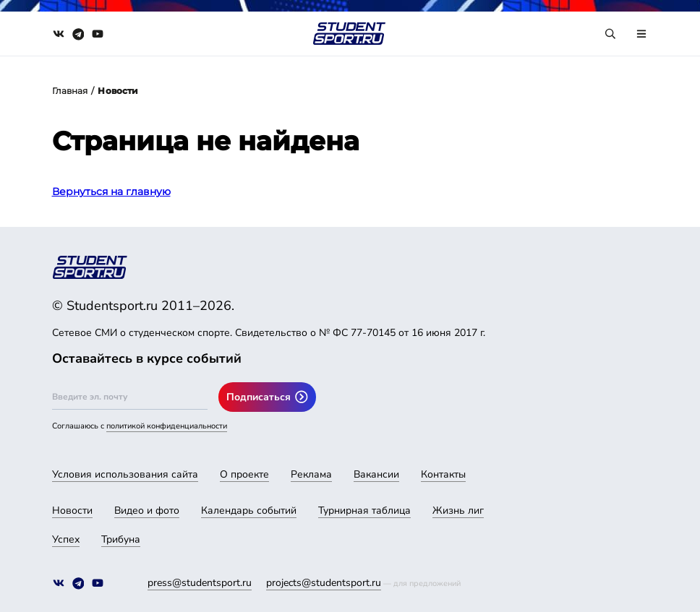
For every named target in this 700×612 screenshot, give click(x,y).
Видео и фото (147, 510)
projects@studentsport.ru (324, 583)
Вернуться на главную (111, 191)
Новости (72, 510)
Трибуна (121, 539)
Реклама (311, 474)
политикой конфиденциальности (167, 426)
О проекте (244, 474)
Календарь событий (249, 510)
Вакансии (376, 474)
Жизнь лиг (458, 510)
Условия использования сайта (125, 474)
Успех (66, 539)
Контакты (443, 474)
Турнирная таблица (364, 510)
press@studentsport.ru (200, 583)
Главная (70, 91)
